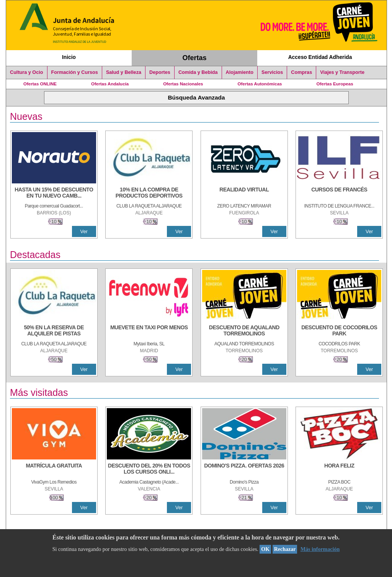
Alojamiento (240, 72)
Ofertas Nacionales (183, 84)
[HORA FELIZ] (339, 469)
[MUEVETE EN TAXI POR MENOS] (149, 331)
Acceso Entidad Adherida (320, 57)
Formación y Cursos (75, 72)
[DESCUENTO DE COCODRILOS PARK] (339, 331)
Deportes (160, 72)
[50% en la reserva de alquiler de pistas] (54, 331)
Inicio (69, 57)
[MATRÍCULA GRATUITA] (54, 469)
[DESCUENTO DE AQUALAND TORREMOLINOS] (244, 331)
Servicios (272, 72)
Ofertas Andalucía (110, 84)
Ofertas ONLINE (40, 84)
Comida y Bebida (198, 72)
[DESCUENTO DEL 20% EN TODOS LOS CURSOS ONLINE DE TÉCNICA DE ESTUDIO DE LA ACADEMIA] (149, 469)
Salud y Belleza (124, 72)
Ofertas (195, 58)
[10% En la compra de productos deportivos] (149, 193)
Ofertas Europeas (335, 84)
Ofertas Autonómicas (260, 84)
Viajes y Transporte (342, 72)
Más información (320, 549)
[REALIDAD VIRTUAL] (244, 193)
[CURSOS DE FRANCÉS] (339, 193)
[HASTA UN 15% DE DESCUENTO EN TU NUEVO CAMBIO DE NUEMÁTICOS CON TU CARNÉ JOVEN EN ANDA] (54, 193)
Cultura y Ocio (27, 72)
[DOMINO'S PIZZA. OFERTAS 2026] (244, 469)
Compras (301, 72)
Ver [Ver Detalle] (84, 231)
